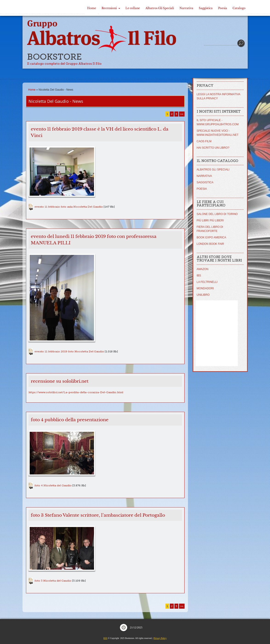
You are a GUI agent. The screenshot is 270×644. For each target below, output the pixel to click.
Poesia (223, 8)
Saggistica (206, 8)
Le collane (133, 8)
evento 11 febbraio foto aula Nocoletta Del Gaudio (69, 207)
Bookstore (54, 57)
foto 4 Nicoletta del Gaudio (53, 485)
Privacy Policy (160, 638)
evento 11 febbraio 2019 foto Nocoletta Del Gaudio (69, 351)
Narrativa (186, 8)
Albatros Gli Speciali (160, 8)
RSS (105, 638)
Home (92, 8)
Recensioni (111, 8)
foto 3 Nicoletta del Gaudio (53, 581)
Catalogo (239, 8)
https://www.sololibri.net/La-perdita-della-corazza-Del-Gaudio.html (76, 392)
